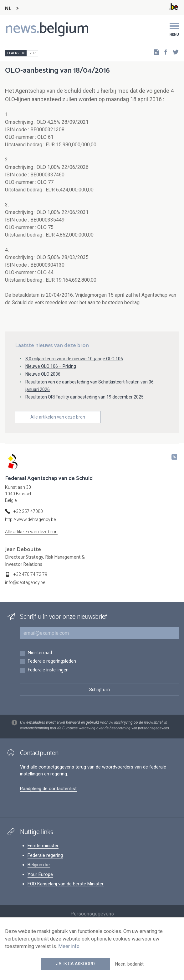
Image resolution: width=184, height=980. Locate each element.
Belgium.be (39, 865)
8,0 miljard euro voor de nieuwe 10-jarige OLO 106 (74, 359)
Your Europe (40, 874)
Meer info (69, 946)
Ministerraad (40, 653)
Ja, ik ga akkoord (75, 964)
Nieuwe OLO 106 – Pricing (51, 366)
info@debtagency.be (25, 582)
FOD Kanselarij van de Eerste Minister (66, 884)
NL (8, 9)
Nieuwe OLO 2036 (43, 374)
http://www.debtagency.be (30, 519)
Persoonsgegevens (92, 914)
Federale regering (45, 855)
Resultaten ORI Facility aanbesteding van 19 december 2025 (84, 397)
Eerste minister (43, 846)
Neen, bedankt (129, 964)
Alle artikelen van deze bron (58, 417)
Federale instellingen (48, 670)
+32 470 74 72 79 (30, 574)
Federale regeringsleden (52, 662)
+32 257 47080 (28, 511)
